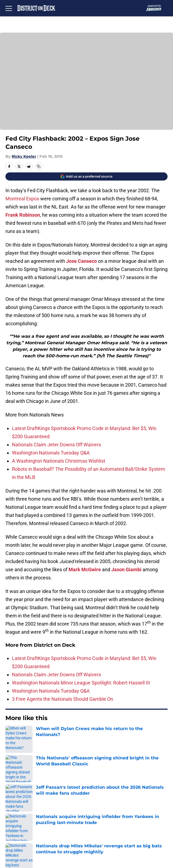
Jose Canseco (81, 261)
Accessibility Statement (109, 823)
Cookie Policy (98, 813)
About (11, 773)
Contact (13, 783)
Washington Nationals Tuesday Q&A (51, 453)
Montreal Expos (23, 199)
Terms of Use (19, 813)
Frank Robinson (23, 215)
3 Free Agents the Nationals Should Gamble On (63, 699)
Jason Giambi (126, 569)
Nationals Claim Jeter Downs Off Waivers (56, 445)
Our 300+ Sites (99, 783)
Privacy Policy (98, 803)
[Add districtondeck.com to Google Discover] (86, 176)
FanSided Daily (99, 793)
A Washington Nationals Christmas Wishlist (59, 461)
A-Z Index (15, 833)
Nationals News (35, 735)
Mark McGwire (85, 569)
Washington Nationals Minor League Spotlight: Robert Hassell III (81, 683)
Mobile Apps (18, 793)
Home (11, 735)
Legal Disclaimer (22, 823)
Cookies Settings (101, 833)
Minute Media (33, 847)
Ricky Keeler (24, 156)
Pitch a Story (18, 803)
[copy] (39, 166)
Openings (93, 773)
